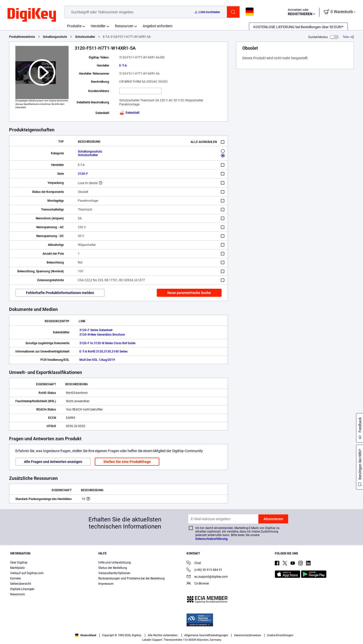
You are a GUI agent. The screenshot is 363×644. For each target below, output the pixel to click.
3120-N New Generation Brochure (102, 335)
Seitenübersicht (21, 584)
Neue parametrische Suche (189, 293)
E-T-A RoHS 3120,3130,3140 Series (103, 352)
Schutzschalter (85, 37)
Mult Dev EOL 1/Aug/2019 (97, 360)
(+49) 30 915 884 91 (204, 570)
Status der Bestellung (113, 568)
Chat (194, 563)
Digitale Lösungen (22, 589)
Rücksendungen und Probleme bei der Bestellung (131, 578)
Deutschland (86, 635)
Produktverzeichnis (22, 37)
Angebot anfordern (158, 26)
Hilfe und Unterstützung (115, 563)
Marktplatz (17, 568)
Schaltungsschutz (55, 37)
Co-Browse (198, 584)
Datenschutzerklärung (211, 539)
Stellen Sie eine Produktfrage (127, 462)
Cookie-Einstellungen (280, 635)
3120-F (83, 174)
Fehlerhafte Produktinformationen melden (60, 293)
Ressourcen (124, 26)
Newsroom (18, 594)
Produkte (74, 26)
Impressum (106, 584)
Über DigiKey (19, 563)
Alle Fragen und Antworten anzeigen (53, 462)
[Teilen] (348, 37)
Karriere (15, 578)
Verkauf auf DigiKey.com (27, 573)
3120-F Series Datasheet (96, 330)
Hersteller (98, 26)
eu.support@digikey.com (207, 577)
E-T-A (123, 66)
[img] (32, 15)
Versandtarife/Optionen (114, 573)
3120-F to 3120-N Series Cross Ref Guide (107, 343)
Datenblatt (129, 113)
